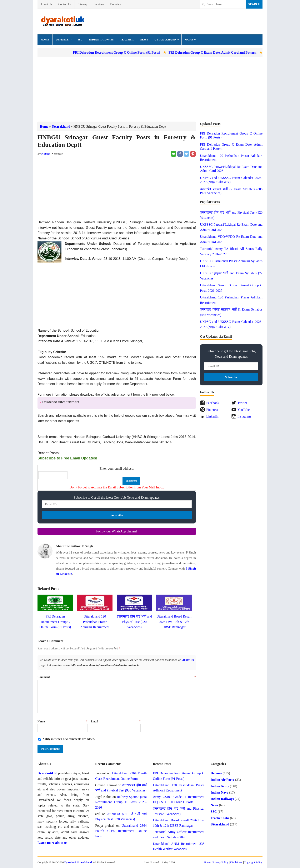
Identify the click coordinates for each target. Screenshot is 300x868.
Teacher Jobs (220, 818)
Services (99, 4)
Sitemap (83, 4)
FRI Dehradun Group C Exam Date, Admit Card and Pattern (243, 52)
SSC (80, 40)
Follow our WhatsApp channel (117, 531)
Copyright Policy (253, 862)
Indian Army (220, 786)
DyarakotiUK (47, 773)
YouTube (244, 410)
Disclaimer (236, 862)
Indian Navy (219, 792)
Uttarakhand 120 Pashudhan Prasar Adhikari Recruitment (95, 622)
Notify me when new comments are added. (69, 739)
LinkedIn (212, 416)
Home (45, 40)
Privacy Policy (220, 862)
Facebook (213, 403)
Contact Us (65, 4)
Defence (62, 40)
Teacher (127, 40)
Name (62, 721)
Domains (116, 4)
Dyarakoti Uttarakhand (78, 862)
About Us (46, 4)
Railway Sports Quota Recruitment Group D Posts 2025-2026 (121, 802)
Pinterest (212, 410)
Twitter (242, 403)
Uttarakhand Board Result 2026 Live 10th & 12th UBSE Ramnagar (174, 622)
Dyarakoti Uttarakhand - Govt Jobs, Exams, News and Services (62, 21)
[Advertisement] (150, 89)
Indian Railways (101, 40)
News (144, 40)
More (189, 40)
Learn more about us (52, 843)
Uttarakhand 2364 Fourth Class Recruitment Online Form (121, 831)
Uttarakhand (165, 40)
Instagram (244, 416)
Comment (117, 677)
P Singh (46, 154)
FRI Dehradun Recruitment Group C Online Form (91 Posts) (147, 52)
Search (254, 4)
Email (116, 721)
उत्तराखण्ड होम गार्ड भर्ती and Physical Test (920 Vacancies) (134, 622)
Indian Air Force (222, 780)
